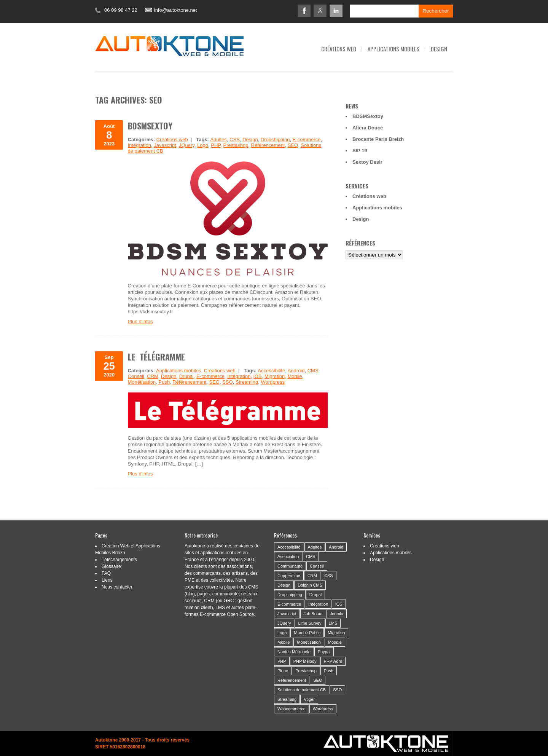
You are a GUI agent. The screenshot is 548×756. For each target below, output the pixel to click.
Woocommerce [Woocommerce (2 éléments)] (292, 709)
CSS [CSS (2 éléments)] (329, 576)
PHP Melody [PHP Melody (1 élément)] (305, 661)
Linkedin (336, 11)
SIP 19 (360, 151)
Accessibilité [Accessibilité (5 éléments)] (289, 547)
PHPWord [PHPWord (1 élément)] (333, 661)
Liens (107, 580)
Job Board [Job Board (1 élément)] (313, 614)
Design (439, 49)
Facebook (304, 11)
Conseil (136, 376)
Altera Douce (368, 128)
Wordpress (273, 382)
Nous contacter (117, 587)
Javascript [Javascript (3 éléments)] (287, 614)
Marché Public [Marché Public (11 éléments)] (307, 633)
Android (296, 371)
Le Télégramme (156, 357)
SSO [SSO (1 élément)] (337, 690)
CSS (235, 140)
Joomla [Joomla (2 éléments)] (337, 614)
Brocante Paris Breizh (378, 139)
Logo (203, 145)
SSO (227, 382)
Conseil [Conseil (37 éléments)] (317, 566)
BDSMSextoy (150, 126)
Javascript (165, 145)
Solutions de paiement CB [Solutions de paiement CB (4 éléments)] (302, 690)
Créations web (339, 49)
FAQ (106, 573)
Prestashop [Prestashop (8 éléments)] (306, 671)
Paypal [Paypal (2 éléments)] (324, 652)
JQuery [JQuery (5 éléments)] (284, 623)
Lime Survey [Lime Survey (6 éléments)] (310, 623)
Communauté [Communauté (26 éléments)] (290, 566)
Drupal (186, 376)
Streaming (247, 382)
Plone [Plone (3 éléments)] (283, 671)
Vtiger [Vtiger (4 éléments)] (309, 699)
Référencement (268, 145)
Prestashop (236, 145)
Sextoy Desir (367, 162)
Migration (275, 376)
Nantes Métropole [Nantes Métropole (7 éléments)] (294, 652)
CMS (313, 371)
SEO (293, 145)
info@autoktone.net (176, 10)
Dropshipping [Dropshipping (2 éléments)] (290, 595)
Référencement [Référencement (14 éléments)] (292, 680)
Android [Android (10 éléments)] (336, 547)
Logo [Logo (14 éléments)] (282, 633)
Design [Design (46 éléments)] (284, 585)
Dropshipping (275, 140)
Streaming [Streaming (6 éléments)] (287, 699)
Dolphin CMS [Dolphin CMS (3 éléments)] (310, 585)
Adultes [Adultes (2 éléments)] (315, 547)
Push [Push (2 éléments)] (329, 671)
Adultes (219, 140)
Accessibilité (272, 371)
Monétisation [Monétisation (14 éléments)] (309, 642)
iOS (258, 376)
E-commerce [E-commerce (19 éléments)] (289, 604)
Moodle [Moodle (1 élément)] (335, 642)
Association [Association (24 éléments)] (288, 557)
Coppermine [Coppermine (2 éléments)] (289, 576)
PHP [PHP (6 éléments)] (282, 661)
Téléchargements (119, 560)
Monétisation (142, 382)
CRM (153, 376)
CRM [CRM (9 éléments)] (312, 576)
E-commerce (307, 140)
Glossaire (111, 566)
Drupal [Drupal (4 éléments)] (315, 595)
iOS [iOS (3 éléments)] (339, 604)
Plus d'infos (140, 321)
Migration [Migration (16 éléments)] (336, 633)
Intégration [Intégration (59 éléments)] (318, 604)
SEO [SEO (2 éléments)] (318, 680)
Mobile (295, 376)
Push (164, 382)
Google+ (320, 11)
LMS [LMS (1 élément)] (333, 623)
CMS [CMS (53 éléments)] (311, 557)
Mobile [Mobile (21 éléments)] (284, 642)
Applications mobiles (393, 49)
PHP (216, 145)
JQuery (187, 145)
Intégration (139, 145)
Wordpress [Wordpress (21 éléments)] (323, 709)
